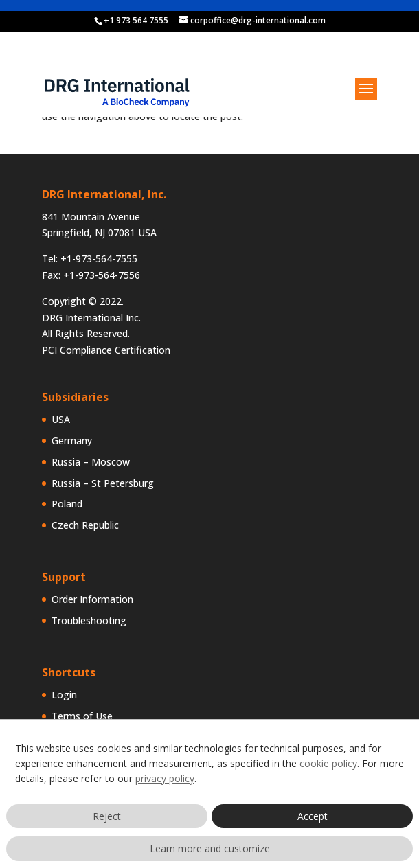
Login (64, 695)
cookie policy (328, 763)
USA (61, 419)
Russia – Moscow (91, 462)
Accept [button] (313, 816)
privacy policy (165, 778)
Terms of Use (82, 716)
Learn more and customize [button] (210, 848)
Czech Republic (85, 525)
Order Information (92, 599)
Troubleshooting (89, 620)
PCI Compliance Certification (106, 350)
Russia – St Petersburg (103, 483)
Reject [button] (107, 816)
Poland (67, 504)
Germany (72, 441)
